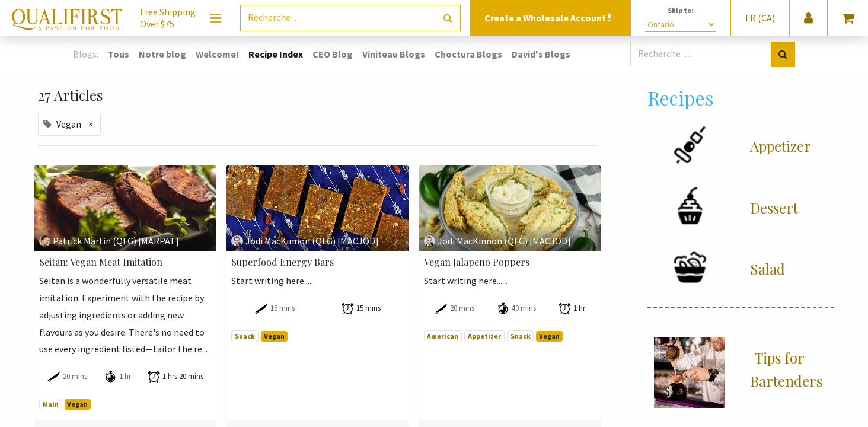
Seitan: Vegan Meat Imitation (101, 262)
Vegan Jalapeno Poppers (477, 262)
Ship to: (681, 10)
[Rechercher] (448, 18)
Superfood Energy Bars (283, 262)
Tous (119, 54)
